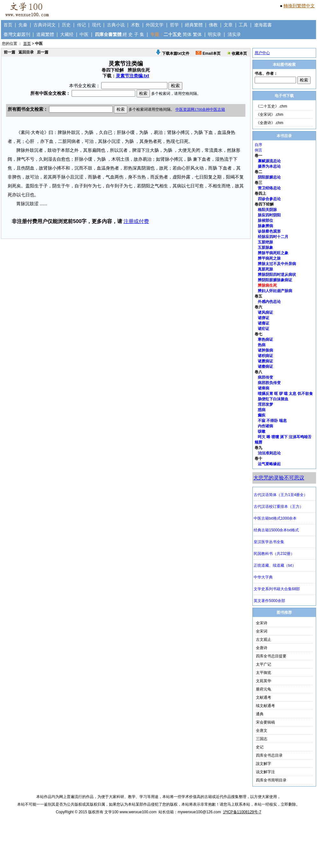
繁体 (197, 34)
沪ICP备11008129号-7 (242, 812)
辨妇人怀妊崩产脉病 (275, 291)
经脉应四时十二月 (273, 237)
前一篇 (10, 52)
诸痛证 (264, 323)
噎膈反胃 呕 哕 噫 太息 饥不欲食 (285, 394)
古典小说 (116, 25)
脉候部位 (265, 220)
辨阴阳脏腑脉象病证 (275, 280)
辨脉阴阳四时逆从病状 (277, 275)
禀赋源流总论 (269, 161)
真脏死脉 (265, 269)
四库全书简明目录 (271, 780)
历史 (66, 25)
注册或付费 (136, 221)
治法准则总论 (269, 453)
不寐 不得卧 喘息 (272, 421)
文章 (228, 25)
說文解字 (264, 764)
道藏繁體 (45, 34)
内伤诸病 (265, 426)
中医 (84, 34)
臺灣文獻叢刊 (17, 34)
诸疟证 (264, 329)
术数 (135, 25)
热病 (262, 345)
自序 (258, 145)
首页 (8, 25)
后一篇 (43, 52)
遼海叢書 (263, 25)
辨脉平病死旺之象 (273, 253)
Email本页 (208, 53)
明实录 (215, 34)
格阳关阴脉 (267, 210)
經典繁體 (194, 25)
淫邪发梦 (265, 404)
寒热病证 (265, 339)
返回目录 (26, 52)
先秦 (23, 25)
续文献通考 (265, 706)
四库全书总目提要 (271, 656)
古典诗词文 (45, 25)
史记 (260, 747)
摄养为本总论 (269, 166)
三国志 (262, 739)
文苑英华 (264, 681)
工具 (243, 25)
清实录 (234, 34)
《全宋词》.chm (270, 115)
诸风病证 (265, 312)
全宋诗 (262, 623)
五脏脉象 (265, 248)
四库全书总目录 (269, 755)
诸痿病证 (265, 367)
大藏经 (67, 34)
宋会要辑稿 (265, 722)
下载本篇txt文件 (173, 53)
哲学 (174, 25)
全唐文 (262, 731)
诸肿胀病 (265, 350)
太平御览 (264, 673)
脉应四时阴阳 (269, 215)
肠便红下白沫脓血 (273, 399)
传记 (81, 25)
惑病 (262, 410)
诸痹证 (264, 318)
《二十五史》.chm (271, 106)
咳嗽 (262, 431)
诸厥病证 (265, 361)
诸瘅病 (264, 388)
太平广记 (264, 664)
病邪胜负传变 (269, 383)
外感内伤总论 (269, 302)
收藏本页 (237, 53)
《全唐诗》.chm (270, 123)
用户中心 (262, 53)
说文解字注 (265, 772)
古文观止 (264, 640)
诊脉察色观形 (269, 231)
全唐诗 (262, 648)
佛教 (213, 25)
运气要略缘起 (269, 464)
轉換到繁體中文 (299, 6)
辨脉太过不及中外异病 (277, 264)
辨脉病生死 (267, 285)
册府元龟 (264, 689)
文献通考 (264, 697)
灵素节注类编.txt (133, 76)
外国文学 (155, 25)
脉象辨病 (265, 226)
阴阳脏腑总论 (269, 177)
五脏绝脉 (265, 242)
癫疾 (262, 415)
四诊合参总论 (269, 199)
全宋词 (262, 631)
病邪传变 (265, 377)
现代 (96, 25)
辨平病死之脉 (269, 258)
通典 (260, 714)
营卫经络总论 (269, 188)
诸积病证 (265, 356)
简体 (187, 34)
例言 (258, 150)
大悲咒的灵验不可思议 (279, 478)
